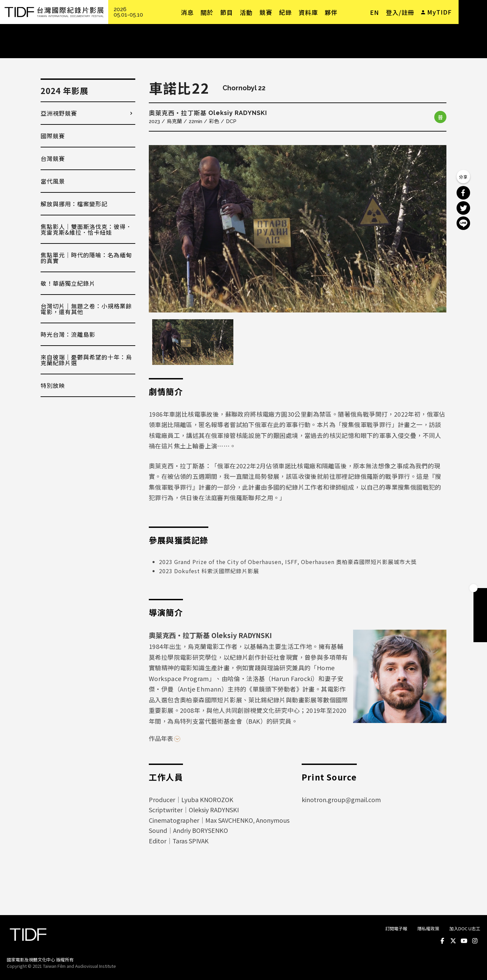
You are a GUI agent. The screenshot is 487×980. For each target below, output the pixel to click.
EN (375, 12)
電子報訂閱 (480, 635)
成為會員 (480, 595)
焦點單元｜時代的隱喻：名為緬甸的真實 (86, 258)
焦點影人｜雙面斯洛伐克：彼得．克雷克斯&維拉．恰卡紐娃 (86, 229)
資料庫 (308, 12)
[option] (298, 229)
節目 (227, 12)
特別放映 (53, 385)
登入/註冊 (400, 12)
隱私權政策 (428, 928)
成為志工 (480, 622)
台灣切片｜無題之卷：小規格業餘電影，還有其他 (86, 309)
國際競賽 (53, 136)
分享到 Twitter (463, 208)
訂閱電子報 (396, 928)
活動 (246, 12)
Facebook (442, 941)
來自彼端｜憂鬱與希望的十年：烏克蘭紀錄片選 (86, 360)
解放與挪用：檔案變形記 (74, 204)
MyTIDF (439, 12)
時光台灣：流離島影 (68, 334)
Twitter (453, 941)
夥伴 (331, 12)
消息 (187, 12)
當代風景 (53, 181)
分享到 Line (463, 223)
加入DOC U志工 (465, 928)
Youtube (464, 941)
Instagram (475, 941)
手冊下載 (480, 608)
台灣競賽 (53, 158)
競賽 (266, 12)
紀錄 (285, 12)
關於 (207, 12)
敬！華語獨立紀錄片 (68, 283)
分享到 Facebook (463, 193)
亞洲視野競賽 (59, 113)
